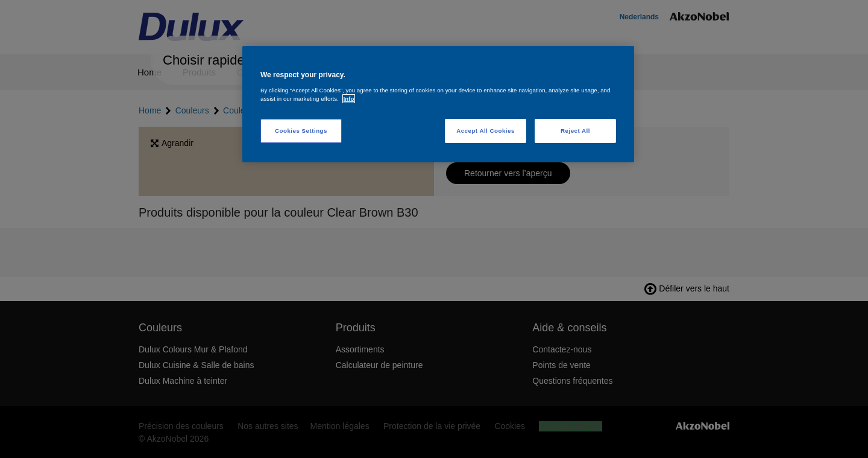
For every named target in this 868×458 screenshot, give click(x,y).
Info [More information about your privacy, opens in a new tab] (349, 99)
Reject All (575, 131)
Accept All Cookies (486, 131)
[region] (438, 104)
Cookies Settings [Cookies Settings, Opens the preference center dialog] (301, 131)
